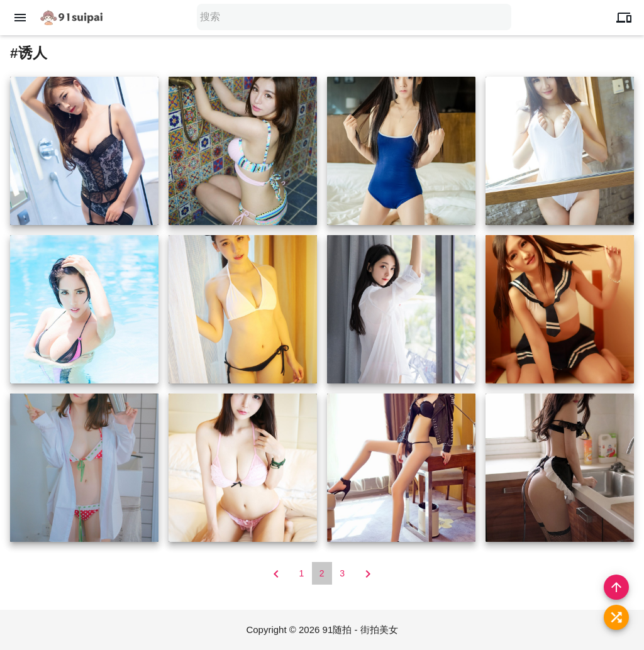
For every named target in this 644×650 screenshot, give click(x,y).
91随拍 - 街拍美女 (360, 630)
